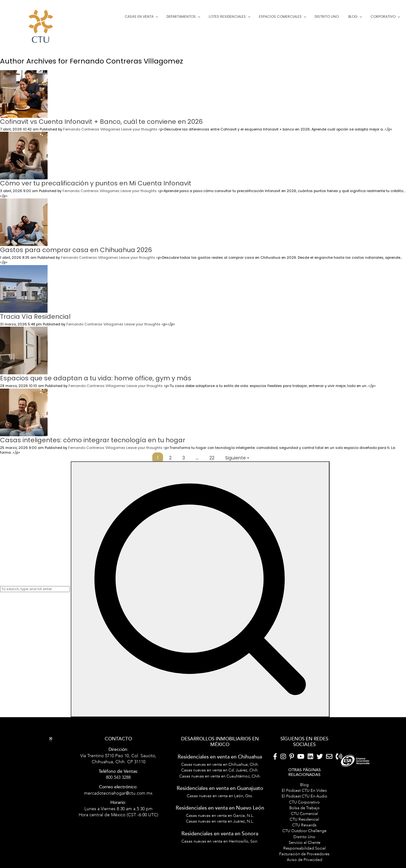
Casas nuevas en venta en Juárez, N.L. (220, 815)
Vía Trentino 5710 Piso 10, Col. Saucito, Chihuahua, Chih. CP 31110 (118, 750)
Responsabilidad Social (304, 842)
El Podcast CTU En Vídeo (304, 784)
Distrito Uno (304, 831)
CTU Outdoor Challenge (304, 825)
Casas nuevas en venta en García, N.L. (220, 809)
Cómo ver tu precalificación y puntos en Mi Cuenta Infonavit (96, 177)
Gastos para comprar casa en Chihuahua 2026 (76, 244)
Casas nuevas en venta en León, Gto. (220, 790)
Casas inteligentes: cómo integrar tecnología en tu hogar (93, 433)
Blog (304, 778)
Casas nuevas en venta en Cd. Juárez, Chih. (220, 764)
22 (212, 451)
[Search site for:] (35, 583)
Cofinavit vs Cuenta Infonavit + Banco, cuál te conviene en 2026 (101, 115)
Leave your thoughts (139, 123)
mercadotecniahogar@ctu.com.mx (118, 784)
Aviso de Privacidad (304, 853)
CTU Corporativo (304, 796)
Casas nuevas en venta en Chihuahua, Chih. (220, 758)
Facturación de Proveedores (304, 848)
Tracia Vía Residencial (35, 310)
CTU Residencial (304, 813)
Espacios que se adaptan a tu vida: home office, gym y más (96, 372)
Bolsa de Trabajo (304, 802)
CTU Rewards (304, 819)
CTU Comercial (304, 807)
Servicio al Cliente (304, 836)
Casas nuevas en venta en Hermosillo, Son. (220, 835)
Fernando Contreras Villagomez (92, 123)
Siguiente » (237, 451)
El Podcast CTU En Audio (304, 790)
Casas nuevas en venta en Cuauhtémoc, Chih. (220, 770)
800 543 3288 (118, 768)
